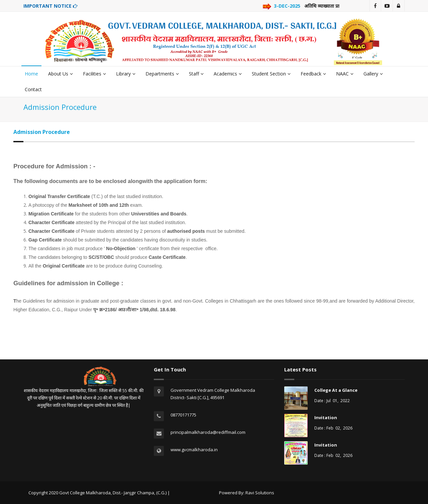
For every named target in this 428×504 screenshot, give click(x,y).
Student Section (271, 74)
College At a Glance (336, 390)
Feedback (313, 74)
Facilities (94, 74)
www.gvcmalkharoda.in (194, 450)
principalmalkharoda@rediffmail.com (208, 432)
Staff (196, 74)
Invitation (326, 417)
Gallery (373, 74)
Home (31, 74)
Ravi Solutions (260, 493)
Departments (162, 74)
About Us (61, 74)
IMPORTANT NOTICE (50, 6)
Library (126, 74)
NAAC (345, 74)
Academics (228, 74)
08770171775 (183, 415)
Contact (33, 89)
